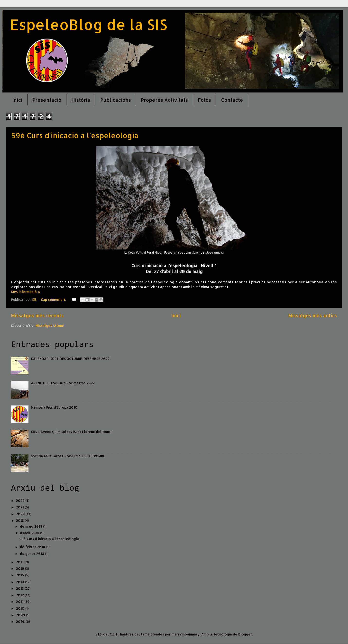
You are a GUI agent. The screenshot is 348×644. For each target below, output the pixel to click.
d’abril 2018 (30, 533)
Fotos (204, 100)
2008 (21, 621)
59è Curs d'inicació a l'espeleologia (75, 135)
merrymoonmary (186, 634)
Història (81, 100)
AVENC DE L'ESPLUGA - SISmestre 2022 (63, 383)
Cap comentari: (54, 299)
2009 (21, 615)
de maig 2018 (32, 526)
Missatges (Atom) (50, 326)
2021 (20, 507)
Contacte (232, 100)
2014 (21, 582)
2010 (21, 608)
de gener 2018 (32, 554)
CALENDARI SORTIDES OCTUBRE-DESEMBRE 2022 (70, 359)
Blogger (245, 634)
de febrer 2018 (33, 547)
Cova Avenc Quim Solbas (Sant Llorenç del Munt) (71, 432)
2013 (20, 588)
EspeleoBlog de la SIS (88, 24)
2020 (21, 514)
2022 (21, 501)
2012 (20, 595)
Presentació (47, 100)
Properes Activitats (164, 100)
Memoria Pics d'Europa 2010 (54, 407)
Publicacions (116, 100)
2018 (20, 520)
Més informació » (26, 292)
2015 (21, 575)
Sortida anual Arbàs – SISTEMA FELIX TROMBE (68, 456)
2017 (20, 562)
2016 (21, 568)
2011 (20, 602)
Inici (17, 100)
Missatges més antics (313, 316)
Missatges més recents (37, 316)
